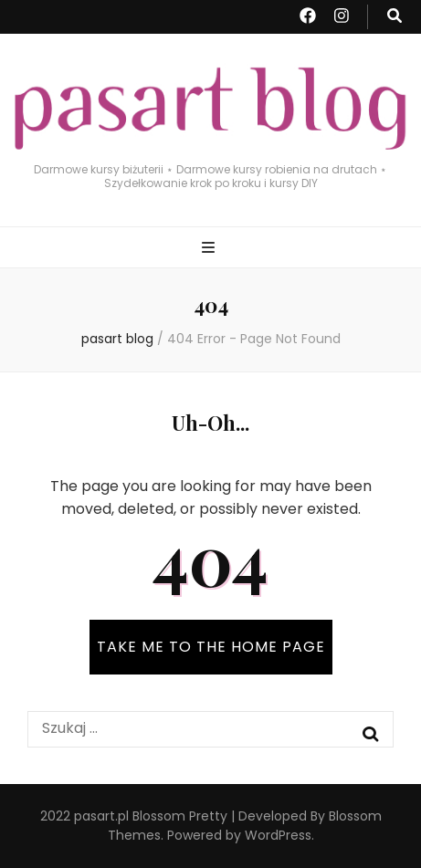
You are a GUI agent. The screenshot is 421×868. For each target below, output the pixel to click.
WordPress (278, 835)
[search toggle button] (395, 17)
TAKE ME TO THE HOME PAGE (211, 647)
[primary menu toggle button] (210, 249)
